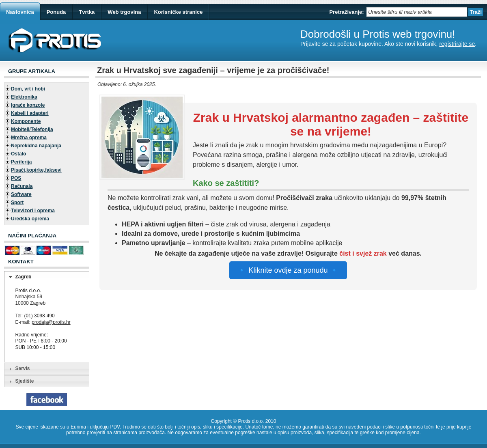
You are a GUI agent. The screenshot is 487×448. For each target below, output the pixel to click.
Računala (22, 186)
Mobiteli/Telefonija (32, 129)
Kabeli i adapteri (30, 113)
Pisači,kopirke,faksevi (36, 170)
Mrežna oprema (29, 138)
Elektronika (24, 97)
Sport (17, 202)
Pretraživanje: (346, 12)
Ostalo (18, 154)
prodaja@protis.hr (51, 322)
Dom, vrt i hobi (28, 89)
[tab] (47, 277)
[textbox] (417, 12)
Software (21, 194)
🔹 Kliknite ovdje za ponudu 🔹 (288, 270)
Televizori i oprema (33, 211)
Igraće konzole (28, 105)
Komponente (26, 121)
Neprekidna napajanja (36, 146)
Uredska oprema (30, 219)
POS (16, 178)
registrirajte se (457, 44)
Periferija (21, 162)
